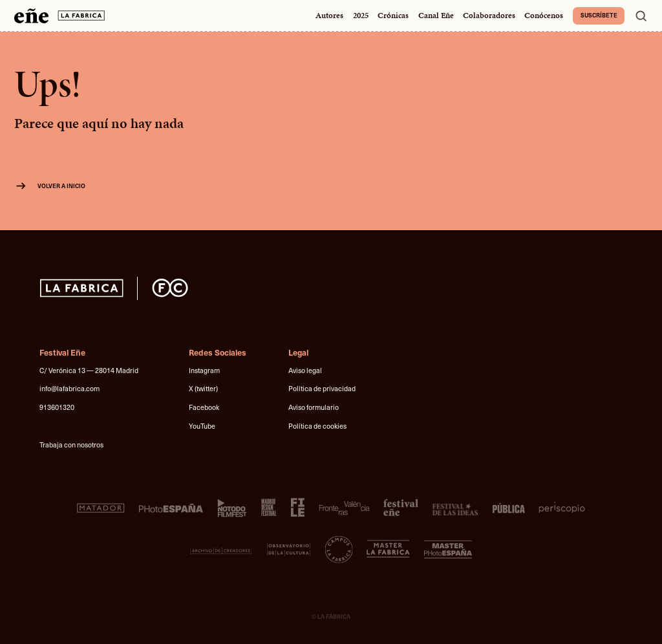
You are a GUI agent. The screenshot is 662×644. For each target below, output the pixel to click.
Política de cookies (317, 426)
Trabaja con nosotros (71, 445)
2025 (361, 16)
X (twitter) (203, 388)
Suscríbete (599, 15)
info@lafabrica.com (69, 388)
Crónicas (393, 16)
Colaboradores (489, 16)
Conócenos (544, 16)
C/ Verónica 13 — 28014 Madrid (89, 370)
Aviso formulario (314, 407)
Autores (329, 16)
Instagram (204, 370)
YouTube (202, 426)
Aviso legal (305, 370)
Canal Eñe (436, 16)
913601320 (57, 407)
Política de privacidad (322, 388)
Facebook (204, 407)
